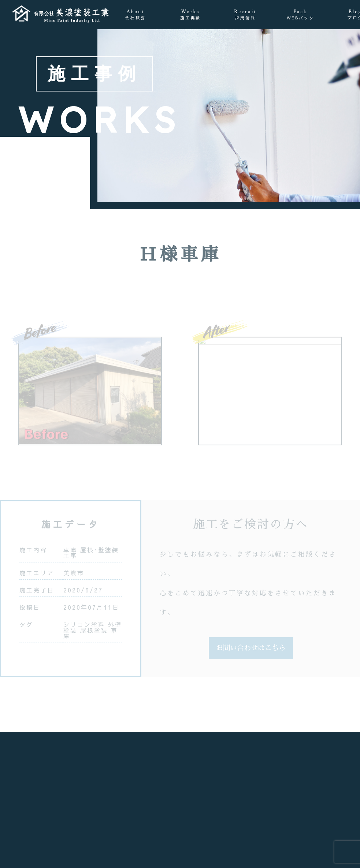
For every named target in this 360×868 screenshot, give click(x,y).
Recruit (245, 15)
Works (190, 15)
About (136, 15)
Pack (300, 15)
